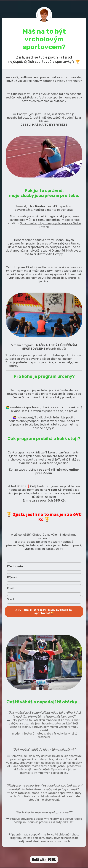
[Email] (44, 588)
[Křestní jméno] (44, 566)
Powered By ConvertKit (44, 860)
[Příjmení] (44, 577)
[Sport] (44, 599)
